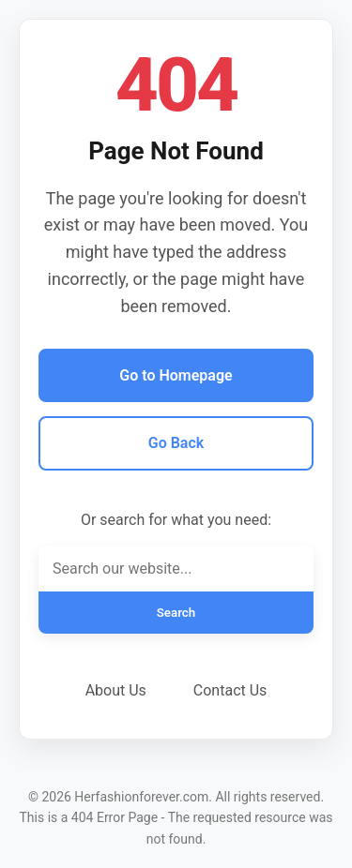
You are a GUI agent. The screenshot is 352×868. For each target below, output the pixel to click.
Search (176, 613)
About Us (116, 690)
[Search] (176, 569)
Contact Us (230, 690)
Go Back (176, 443)
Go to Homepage (176, 375)
